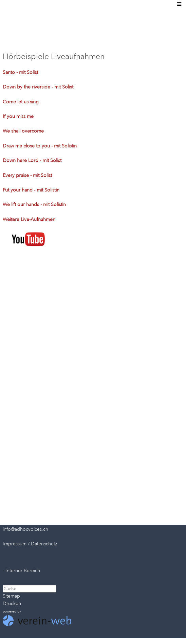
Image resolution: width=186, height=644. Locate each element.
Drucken (12, 603)
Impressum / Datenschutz (30, 544)
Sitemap (11, 596)
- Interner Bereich (21, 571)
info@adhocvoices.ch (25, 529)
